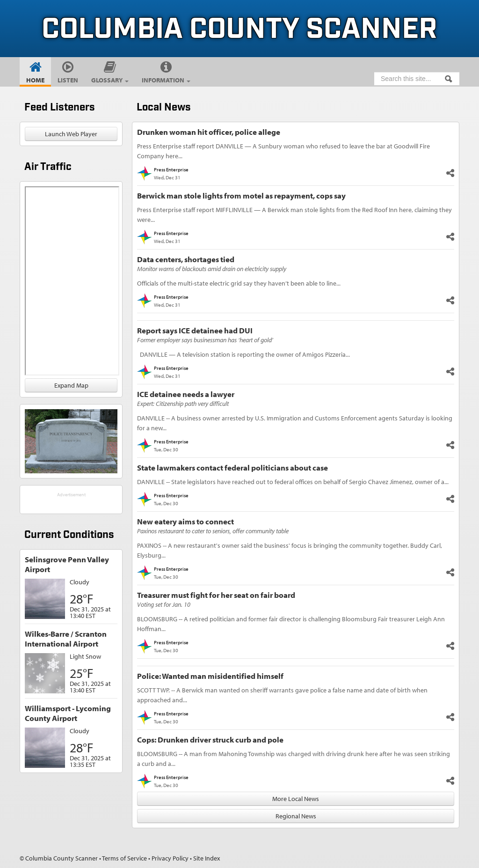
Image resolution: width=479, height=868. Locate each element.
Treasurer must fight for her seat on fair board (216, 595)
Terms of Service (124, 858)
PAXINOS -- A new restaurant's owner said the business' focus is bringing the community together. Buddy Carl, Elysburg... (290, 550)
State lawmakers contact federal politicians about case (232, 467)
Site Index (207, 858)
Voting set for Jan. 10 (164, 604)
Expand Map (71, 385)
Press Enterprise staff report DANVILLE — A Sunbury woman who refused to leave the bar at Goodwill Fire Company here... (283, 151)
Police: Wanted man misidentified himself (210, 676)
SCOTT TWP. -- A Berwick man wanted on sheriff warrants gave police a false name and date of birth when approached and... (282, 695)
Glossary (110, 80)
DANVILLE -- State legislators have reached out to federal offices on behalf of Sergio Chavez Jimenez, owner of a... (293, 482)
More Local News (296, 799)
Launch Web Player (71, 134)
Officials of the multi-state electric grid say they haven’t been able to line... (239, 283)
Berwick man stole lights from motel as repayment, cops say (241, 195)
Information (166, 80)
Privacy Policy (170, 858)
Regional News (296, 816)
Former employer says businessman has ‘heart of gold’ (205, 340)
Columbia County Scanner (239, 30)
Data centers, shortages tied (186, 259)
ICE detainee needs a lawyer (186, 394)
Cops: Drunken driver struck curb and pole (210, 739)
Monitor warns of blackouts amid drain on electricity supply (212, 269)
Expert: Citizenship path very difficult (183, 404)
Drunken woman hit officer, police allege (209, 132)
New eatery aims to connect (185, 521)
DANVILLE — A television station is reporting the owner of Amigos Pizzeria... (243, 354)
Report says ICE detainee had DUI (195, 330)
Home (35, 80)
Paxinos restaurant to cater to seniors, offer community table (213, 531)
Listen (68, 80)
